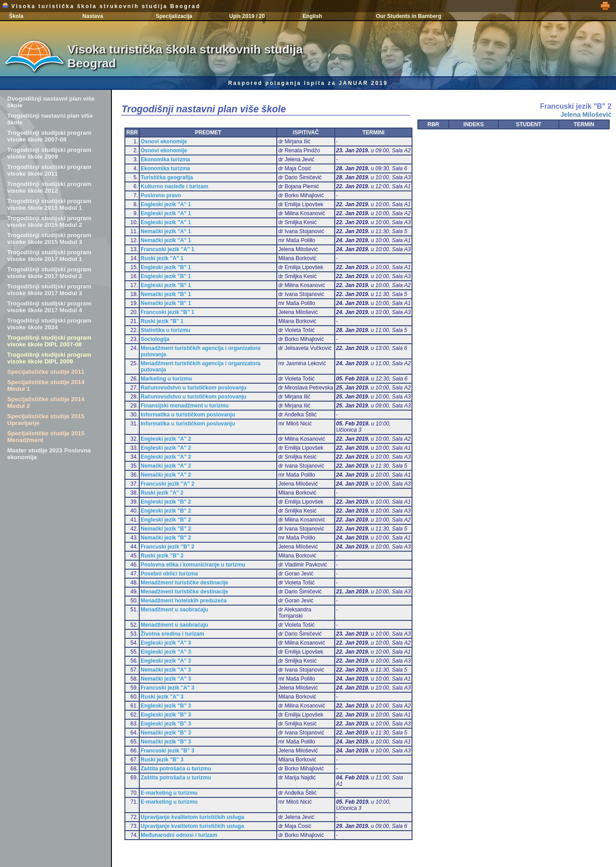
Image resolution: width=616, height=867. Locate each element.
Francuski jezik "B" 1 (167, 312)
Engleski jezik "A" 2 (166, 439)
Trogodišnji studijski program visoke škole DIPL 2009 (49, 358)
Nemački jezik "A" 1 (166, 231)
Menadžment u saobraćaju (174, 610)
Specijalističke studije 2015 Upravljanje (46, 420)
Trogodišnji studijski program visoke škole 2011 (49, 170)
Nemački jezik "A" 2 (166, 466)
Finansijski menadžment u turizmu (185, 406)
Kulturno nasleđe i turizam (175, 186)
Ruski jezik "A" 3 (162, 697)
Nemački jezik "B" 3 (166, 733)
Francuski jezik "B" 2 (167, 547)
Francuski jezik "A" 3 (167, 688)
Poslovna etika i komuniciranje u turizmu (193, 565)
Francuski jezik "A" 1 (167, 249)
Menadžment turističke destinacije (184, 583)
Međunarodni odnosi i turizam (179, 835)
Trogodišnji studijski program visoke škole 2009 (49, 153)
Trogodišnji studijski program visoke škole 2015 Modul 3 (49, 239)
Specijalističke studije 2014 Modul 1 (46, 385)
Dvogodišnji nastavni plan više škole (51, 102)
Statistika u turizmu (166, 330)
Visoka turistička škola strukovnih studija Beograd (101, 6)
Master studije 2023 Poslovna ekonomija (49, 454)
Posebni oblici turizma (169, 574)
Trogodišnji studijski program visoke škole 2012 (49, 187)
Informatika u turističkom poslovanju (188, 415)
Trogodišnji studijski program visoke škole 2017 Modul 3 (49, 290)
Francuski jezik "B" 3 (167, 751)
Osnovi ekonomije (164, 142)
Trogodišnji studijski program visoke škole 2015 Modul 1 (49, 204)
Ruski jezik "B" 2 (162, 556)
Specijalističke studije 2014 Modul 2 (46, 403)
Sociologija (155, 339)
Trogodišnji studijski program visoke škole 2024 (49, 324)
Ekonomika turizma (165, 159)
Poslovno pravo (161, 195)
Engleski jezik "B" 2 (166, 502)
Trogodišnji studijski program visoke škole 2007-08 (49, 136)
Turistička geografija (167, 177)
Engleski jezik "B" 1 (166, 267)
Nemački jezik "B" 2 (166, 529)
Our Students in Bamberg (409, 16)
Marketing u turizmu (166, 379)
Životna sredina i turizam (172, 634)
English (312, 16)
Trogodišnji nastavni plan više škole (50, 119)
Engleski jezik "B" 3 (166, 706)
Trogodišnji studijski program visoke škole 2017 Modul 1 (49, 256)
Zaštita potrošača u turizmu (176, 769)
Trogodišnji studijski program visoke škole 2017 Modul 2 (49, 273)
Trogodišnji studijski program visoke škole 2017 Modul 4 (49, 307)
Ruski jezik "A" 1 (162, 258)
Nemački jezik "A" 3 (166, 670)
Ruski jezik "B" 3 (162, 760)
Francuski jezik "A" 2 (167, 484)
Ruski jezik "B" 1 (162, 321)
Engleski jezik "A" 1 (166, 204)
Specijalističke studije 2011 (46, 372)
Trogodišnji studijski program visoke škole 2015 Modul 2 (49, 221)
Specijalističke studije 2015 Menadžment (46, 437)
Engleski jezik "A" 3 (166, 643)
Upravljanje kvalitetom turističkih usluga (192, 817)
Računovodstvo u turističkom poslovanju (193, 388)
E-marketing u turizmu (169, 793)
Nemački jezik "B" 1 (166, 294)
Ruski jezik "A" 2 (162, 493)
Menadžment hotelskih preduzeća (184, 601)
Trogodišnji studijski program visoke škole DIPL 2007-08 (49, 341)
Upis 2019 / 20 (247, 16)
